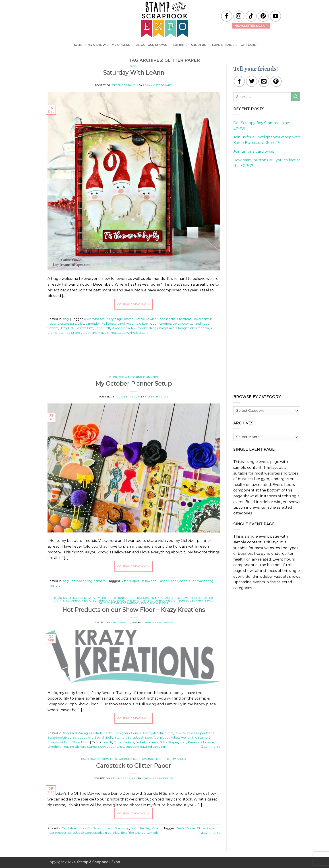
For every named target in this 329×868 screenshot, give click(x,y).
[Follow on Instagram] (239, 16)
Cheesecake (167, 319)
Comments (210, 747)
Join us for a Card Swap (254, 151)
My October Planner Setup (134, 384)
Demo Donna (186, 828)
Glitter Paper (148, 324)
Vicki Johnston (157, 397)
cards (108, 742)
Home (77, 45)
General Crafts (142, 598)
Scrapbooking (104, 601)
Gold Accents (182, 324)
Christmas (184, 319)
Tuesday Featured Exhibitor (145, 747)
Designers (120, 598)
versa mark (150, 833)
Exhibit (180, 45)
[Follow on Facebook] (227, 16)
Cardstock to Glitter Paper (133, 766)
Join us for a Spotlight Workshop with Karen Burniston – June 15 (267, 140)
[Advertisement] (134, 354)
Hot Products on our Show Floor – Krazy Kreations (134, 610)
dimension (93, 324)
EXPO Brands (225, 45)
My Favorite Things (144, 328)
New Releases (192, 598)
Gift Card (249, 45)
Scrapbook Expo (79, 601)
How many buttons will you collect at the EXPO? (267, 163)
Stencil (76, 333)
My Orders (122, 45)
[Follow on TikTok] (251, 16)
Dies (81, 324)
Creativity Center (98, 598)
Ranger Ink (186, 328)
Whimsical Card (137, 333)
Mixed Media (121, 328)
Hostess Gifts (84, 328)
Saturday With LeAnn (134, 73)
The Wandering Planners (138, 377)
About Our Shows (153, 45)
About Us (200, 45)
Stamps (64, 333)
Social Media (126, 601)
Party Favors (168, 328)
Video (182, 759)
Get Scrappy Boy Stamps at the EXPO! (261, 126)
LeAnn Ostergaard (158, 85)
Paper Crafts (205, 733)
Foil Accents (129, 324)
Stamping (146, 759)
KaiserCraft (102, 328)
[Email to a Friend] (264, 81)
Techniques (186, 601)
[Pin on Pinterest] (276, 81)
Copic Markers (124, 742)
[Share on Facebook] (239, 81)
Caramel (128, 319)
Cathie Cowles (146, 319)
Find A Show (97, 45)
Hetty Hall (67, 328)
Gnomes (165, 324)
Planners (184, 581)
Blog (134, 66)
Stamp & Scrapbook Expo (156, 601)
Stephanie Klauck (95, 333)
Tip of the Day (165, 759)
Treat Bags (117, 333)
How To (108, 759)
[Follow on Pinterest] (263, 16)
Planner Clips (167, 581)
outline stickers (75, 747)
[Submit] (296, 97)
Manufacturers (167, 598)
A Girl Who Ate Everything (102, 319)
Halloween (148, 581)
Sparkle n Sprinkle (106, 833)
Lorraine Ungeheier (158, 622)
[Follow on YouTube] (275, 16)
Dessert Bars (67, 324)
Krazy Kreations (191, 742)
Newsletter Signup (251, 26)
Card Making (73, 598)
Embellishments (147, 742)
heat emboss (57, 833)
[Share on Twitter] (252, 81)
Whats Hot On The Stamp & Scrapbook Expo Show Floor (156, 602)
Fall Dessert (110, 324)
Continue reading (134, 304)
